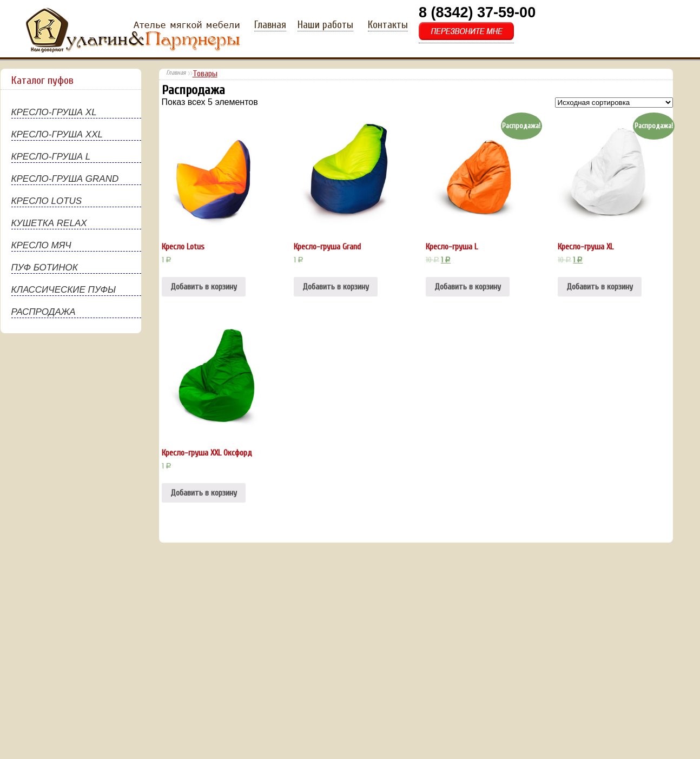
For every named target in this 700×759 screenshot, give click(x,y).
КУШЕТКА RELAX (49, 223)
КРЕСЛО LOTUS (47, 201)
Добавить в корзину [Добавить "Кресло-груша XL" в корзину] (600, 287)
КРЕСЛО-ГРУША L (51, 157)
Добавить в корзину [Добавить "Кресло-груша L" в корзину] (468, 287)
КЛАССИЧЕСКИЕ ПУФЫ (64, 290)
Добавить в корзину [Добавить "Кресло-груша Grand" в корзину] (336, 287)
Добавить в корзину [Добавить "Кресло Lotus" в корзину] (204, 287)
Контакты (388, 25)
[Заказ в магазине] (614, 103)
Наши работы (325, 25)
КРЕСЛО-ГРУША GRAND (65, 179)
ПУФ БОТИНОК (45, 268)
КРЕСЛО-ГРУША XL (54, 112)
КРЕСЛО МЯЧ (41, 245)
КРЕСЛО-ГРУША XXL (57, 134)
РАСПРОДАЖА (44, 312)
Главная (270, 25)
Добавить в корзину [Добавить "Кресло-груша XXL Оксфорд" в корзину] (204, 493)
